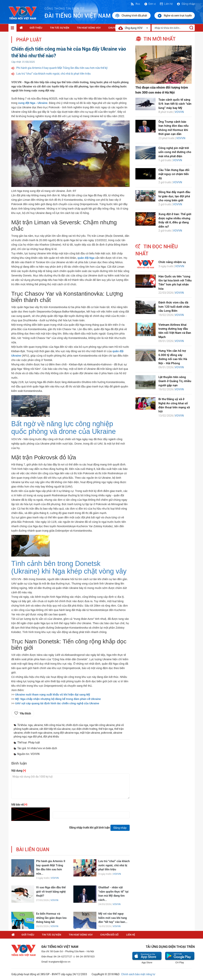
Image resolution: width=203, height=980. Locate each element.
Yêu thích (25, 714)
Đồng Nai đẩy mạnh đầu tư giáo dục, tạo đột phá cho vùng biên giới (174, 196)
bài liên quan (33, 850)
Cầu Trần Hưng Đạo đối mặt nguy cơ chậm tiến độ (174, 174)
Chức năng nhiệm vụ (172, 262)
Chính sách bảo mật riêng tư (138, 974)
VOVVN (55, 878)
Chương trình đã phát (131, 16)
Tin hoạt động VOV (89, 28)
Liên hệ (166, 4)
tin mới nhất (159, 39)
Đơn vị (150, 4)
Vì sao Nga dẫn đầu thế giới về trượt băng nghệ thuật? (51, 892)
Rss (135, 4)
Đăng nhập (186, 4)
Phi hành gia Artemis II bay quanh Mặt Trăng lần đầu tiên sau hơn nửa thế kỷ (62, 68)
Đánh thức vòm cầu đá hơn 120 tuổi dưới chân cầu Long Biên (174, 307)
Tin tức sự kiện (60, 28)
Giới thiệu (36, 28)
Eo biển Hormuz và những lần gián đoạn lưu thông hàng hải (51, 918)
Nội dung (19, 771)
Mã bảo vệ (19, 805)
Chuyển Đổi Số (109, 935)
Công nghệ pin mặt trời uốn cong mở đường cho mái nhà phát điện (175, 152)
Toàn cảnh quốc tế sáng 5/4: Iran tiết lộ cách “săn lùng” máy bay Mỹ (175, 104)
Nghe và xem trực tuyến (175, 16)
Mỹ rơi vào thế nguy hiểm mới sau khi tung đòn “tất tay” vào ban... (113, 918)
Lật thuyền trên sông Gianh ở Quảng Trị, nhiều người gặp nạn (175, 381)
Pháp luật (29, 40)
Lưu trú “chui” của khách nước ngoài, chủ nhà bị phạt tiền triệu (53, 74)
